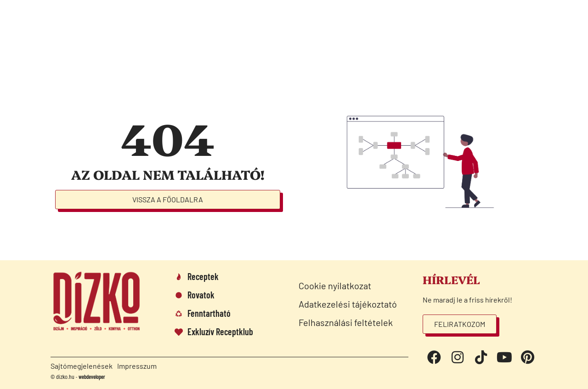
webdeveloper (92, 377)
